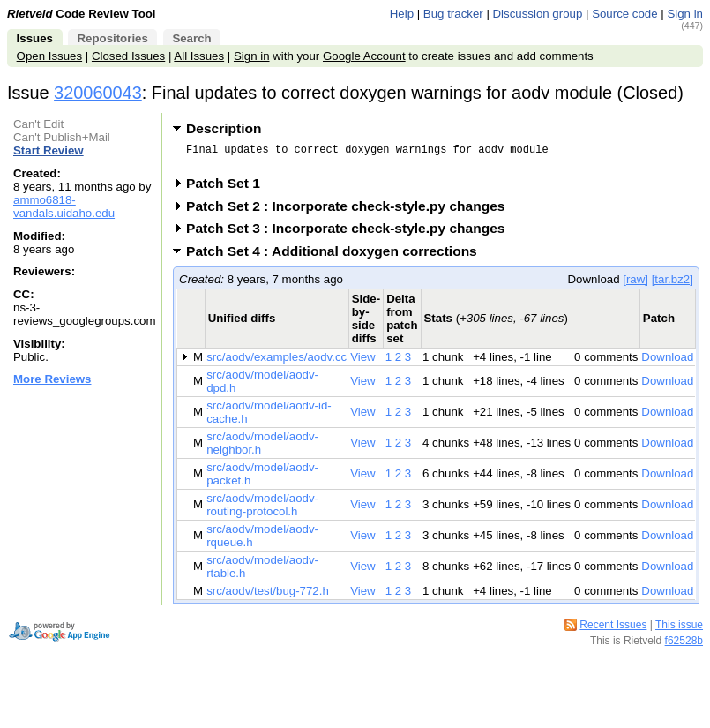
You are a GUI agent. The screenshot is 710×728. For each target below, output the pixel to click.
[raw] (635, 285)
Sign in (685, 14)
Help (402, 14)
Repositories (112, 38)
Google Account (364, 56)
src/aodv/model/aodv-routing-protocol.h (262, 510)
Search (191, 38)
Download (667, 362)
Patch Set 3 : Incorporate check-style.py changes (351, 233)
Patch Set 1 (229, 188)
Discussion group (538, 14)
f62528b (684, 646)
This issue (679, 630)
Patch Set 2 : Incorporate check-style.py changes (351, 211)
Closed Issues (128, 56)
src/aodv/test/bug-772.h (268, 596)
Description (224, 128)
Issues (35, 38)
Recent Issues (613, 630)
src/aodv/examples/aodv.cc (277, 362)
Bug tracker (453, 14)
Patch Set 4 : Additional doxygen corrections (337, 256)
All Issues (199, 56)
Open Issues (49, 56)
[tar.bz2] (673, 285)
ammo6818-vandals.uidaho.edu (64, 206)
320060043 (98, 93)
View (363, 362)
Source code (624, 14)
